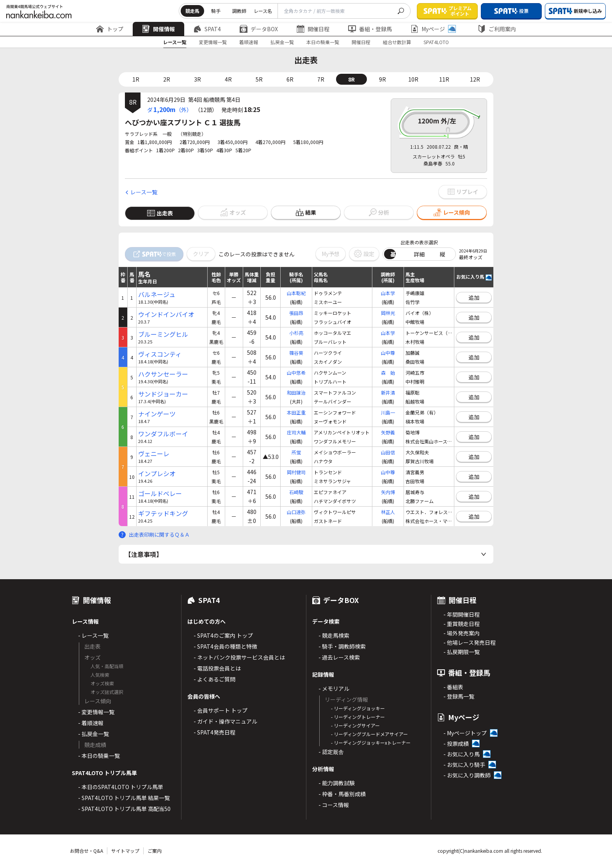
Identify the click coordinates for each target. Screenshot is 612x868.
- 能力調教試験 (337, 783)
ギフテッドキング (163, 513)
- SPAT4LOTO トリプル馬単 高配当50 (124, 809)
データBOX (259, 29)
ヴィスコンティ (160, 354)
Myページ (433, 29)
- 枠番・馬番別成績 (342, 794)
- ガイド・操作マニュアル (225, 721)
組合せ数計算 (397, 42)
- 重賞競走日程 (462, 624)
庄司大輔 (296, 432)
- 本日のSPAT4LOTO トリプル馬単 (121, 787)
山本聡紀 (296, 293)
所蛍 (296, 452)
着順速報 (249, 42)
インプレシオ (157, 474)
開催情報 (158, 29)
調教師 (239, 11)
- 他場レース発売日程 (470, 642)
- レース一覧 (93, 635)
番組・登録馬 (370, 29)
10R (413, 79)
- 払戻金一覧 (93, 734)
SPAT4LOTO (436, 42)
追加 (474, 297)
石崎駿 (296, 492)
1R (136, 79)
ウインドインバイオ (166, 314)
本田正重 (296, 412)
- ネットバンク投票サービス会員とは (239, 657)
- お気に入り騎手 (464, 765)
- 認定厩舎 (331, 752)
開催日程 (313, 29)
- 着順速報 (91, 723)
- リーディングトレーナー (358, 717)
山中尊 (388, 353)
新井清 (388, 392)
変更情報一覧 (213, 42)
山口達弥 (296, 512)
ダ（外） (170, 109)
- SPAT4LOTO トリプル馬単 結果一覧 (124, 798)
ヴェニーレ (154, 454)
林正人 (388, 512)
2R (167, 79)
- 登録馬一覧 (459, 696)
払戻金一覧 (282, 42)
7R (321, 79)
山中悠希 (296, 373)
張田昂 (296, 313)
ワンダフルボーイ (163, 434)
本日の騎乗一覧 (323, 42)
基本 (396, 254)
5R (259, 79)
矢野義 (388, 432)
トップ (110, 29)
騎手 (216, 11)
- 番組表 (453, 687)
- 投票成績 (456, 743)
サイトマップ (125, 851)
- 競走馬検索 (334, 635)
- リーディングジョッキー (358, 708)
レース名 (263, 11)
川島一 (388, 412)
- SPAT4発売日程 (214, 732)
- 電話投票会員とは (217, 668)
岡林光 (388, 313)
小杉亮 (296, 333)
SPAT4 (207, 29)
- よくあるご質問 (214, 679)
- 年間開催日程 (462, 614)
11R (444, 79)
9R (382, 79)
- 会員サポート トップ (221, 710)
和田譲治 (296, 392)
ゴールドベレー (160, 494)
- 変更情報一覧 (96, 712)
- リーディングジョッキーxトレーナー (371, 743)
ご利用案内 (497, 29)
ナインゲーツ (157, 414)
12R (475, 79)
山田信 (388, 452)
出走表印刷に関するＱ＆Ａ (159, 534)
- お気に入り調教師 (467, 775)
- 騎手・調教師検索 (342, 646)
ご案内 (155, 851)
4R (228, 79)
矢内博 (388, 492)
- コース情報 (334, 805)
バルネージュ (157, 294)
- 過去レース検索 (339, 657)
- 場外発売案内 (462, 633)
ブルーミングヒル (163, 334)
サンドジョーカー (163, 394)
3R (197, 79)
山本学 (388, 293)
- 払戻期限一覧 (462, 652)
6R (290, 79)
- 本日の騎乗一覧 (99, 756)
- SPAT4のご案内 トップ (223, 635)
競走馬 (192, 11)
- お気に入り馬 (462, 754)
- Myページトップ (465, 733)
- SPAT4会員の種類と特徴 (225, 646)
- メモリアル (334, 688)
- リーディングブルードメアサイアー (369, 734)
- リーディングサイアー (355, 725)
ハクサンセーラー (163, 374)
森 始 (388, 373)
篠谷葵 (296, 353)
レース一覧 (175, 42)
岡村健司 (296, 472)
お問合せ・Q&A (86, 851)
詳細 (419, 254)
